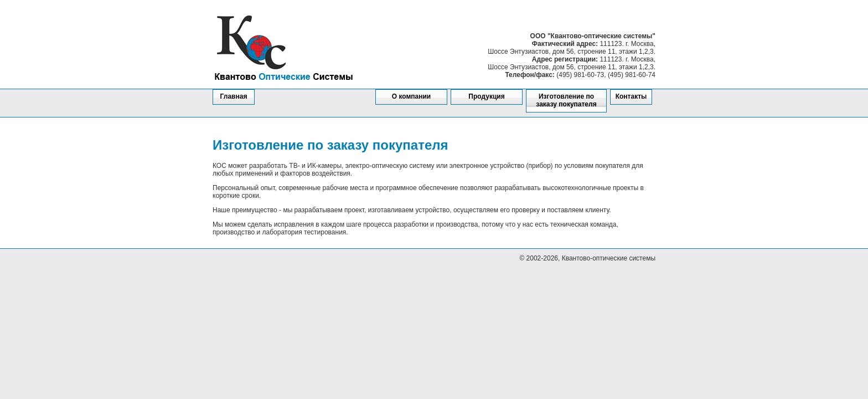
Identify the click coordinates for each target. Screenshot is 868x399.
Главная (234, 96)
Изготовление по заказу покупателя (566, 100)
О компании (412, 96)
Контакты (631, 96)
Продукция (486, 96)
